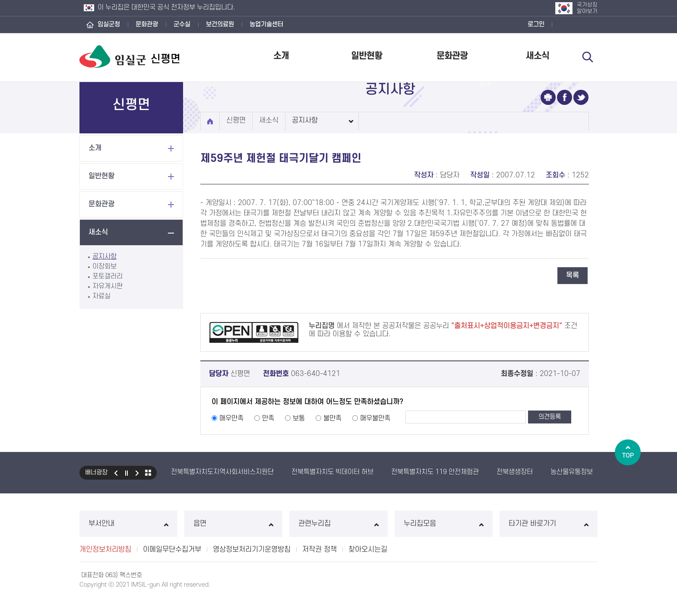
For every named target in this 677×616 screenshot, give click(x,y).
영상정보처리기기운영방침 (252, 550)
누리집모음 (444, 524)
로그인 (536, 24)
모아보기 (148, 473)
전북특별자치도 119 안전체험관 (435, 472)
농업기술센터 (266, 24)
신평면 (236, 120)
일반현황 (367, 56)
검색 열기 (588, 57)
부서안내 (128, 524)
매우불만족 (375, 418)
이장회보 (104, 266)
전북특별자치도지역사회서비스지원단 (222, 472)
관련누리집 (338, 524)
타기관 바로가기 (549, 524)
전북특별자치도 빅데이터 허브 (332, 472)
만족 (268, 418)
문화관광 (147, 24)
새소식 (538, 56)
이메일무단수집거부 (172, 550)
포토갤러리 (108, 276)
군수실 (182, 24)
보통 (299, 418)
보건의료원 (220, 24)
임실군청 (109, 24)
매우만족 (231, 418)
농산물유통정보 (572, 472)
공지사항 (104, 256)
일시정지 (127, 473)
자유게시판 (108, 286)
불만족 (332, 418)
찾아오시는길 (368, 550)
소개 (281, 56)
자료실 (101, 296)
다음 (137, 473)
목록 (573, 275)
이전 (116, 473)
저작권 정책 (320, 550)
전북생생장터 (515, 472)
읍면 (233, 524)
